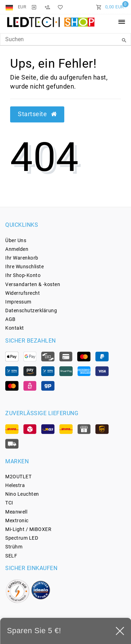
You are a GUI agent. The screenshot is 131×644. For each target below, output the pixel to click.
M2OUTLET (18, 477)
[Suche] (124, 40)
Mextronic (17, 521)
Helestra (15, 485)
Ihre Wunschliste (24, 267)
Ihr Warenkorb (22, 258)
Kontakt (15, 328)
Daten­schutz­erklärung (31, 310)
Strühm (14, 547)
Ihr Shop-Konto (23, 275)
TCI (9, 503)
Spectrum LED (22, 538)
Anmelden (17, 249)
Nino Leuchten (22, 494)
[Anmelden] (34, 7)
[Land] (10, 7)
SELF (11, 556)
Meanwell (16, 512)
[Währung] (22, 7)
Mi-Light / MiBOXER (28, 529)
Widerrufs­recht (23, 293)
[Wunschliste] (59, 7)
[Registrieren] (47, 7)
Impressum (18, 302)
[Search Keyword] (65, 39)
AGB (10, 319)
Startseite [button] (37, 114)
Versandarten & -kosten (33, 284)
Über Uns (16, 240)
